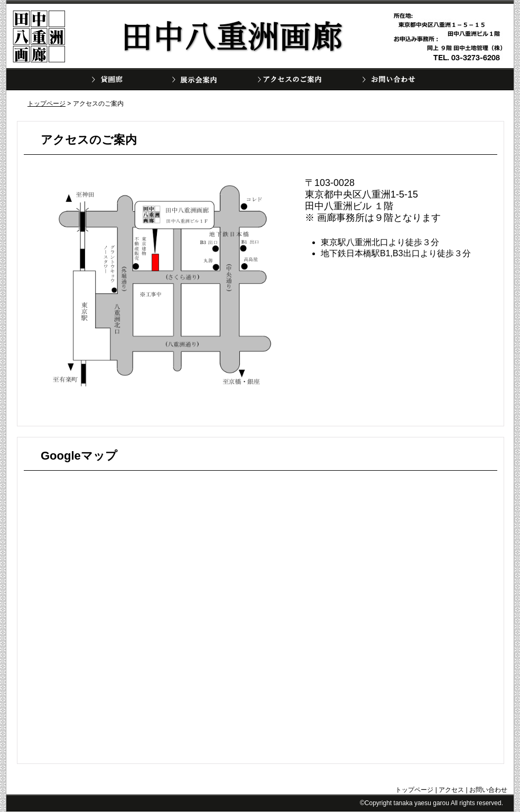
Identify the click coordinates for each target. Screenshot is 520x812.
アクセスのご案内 (287, 79)
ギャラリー (116, 79)
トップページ (47, 104)
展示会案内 (201, 79)
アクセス (451, 790)
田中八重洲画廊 (39, 36)
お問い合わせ (392, 79)
